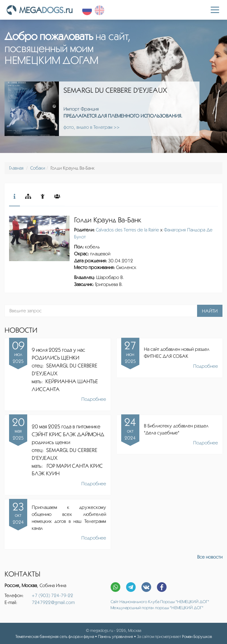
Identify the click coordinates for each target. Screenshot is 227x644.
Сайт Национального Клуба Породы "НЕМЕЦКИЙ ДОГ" (160, 602)
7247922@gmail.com (53, 602)
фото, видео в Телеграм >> (92, 127)
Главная (16, 168)
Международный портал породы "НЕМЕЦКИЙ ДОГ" (157, 608)
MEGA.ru (40, 10)
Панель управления (115, 636)
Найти (210, 311)
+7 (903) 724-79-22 (52, 595)
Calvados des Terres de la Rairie (127, 230)
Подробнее (94, 399)
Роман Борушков (197, 636)
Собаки (38, 168)
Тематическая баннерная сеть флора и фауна (55, 636)
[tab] (15, 197)
